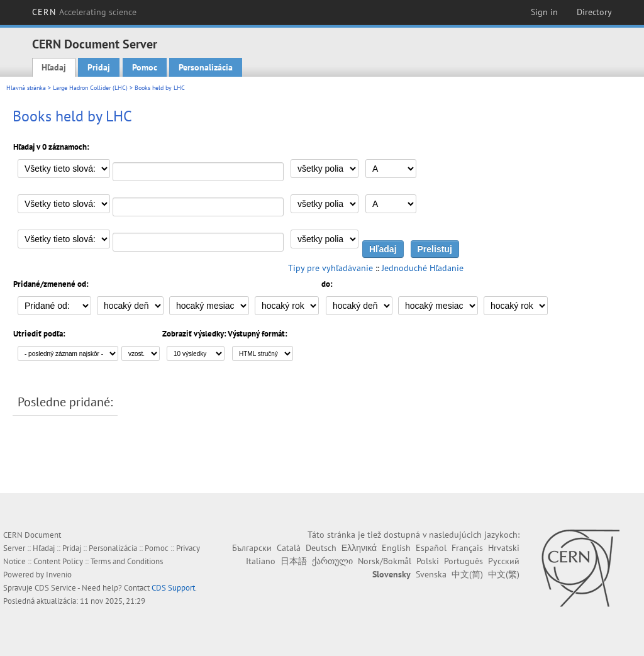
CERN (84, 12)
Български (252, 548)
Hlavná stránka (26, 88)
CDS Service (55, 588)
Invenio (59, 575)
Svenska (431, 574)
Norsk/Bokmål (385, 561)
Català (289, 548)
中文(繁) (504, 574)
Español (431, 548)
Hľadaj (54, 67)
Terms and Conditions (127, 561)
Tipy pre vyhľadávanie (330, 268)
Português (464, 561)
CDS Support (173, 588)
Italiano (261, 561)
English (396, 548)
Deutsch (321, 548)
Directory (594, 12)
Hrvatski (504, 548)
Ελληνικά (359, 548)
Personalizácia (206, 67)
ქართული (332, 561)
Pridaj (99, 67)
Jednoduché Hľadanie (423, 268)
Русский (504, 561)
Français (467, 548)
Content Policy (58, 561)
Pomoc (145, 67)
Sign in (544, 12)
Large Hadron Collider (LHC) (90, 88)
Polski (428, 561)
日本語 (294, 561)
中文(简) (467, 574)
